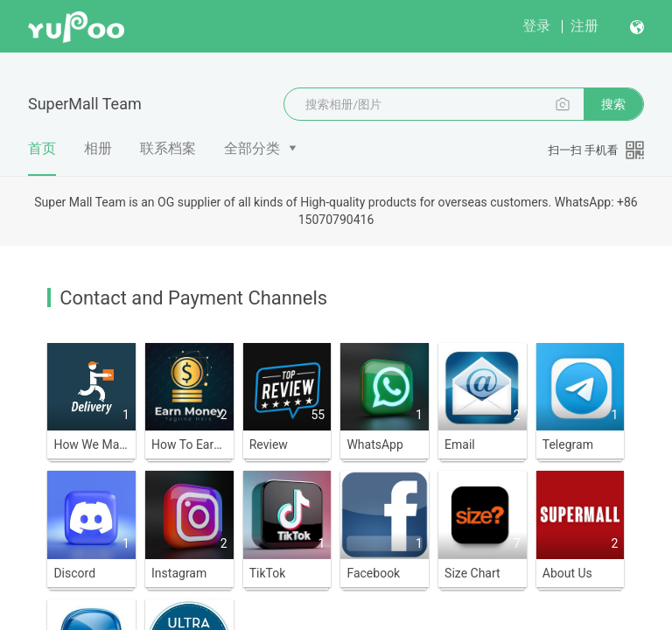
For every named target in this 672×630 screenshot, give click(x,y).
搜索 (613, 104)
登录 (536, 26)
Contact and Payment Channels (193, 298)
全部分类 (252, 148)
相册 (98, 148)
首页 (42, 157)
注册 (584, 26)
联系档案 (168, 148)
